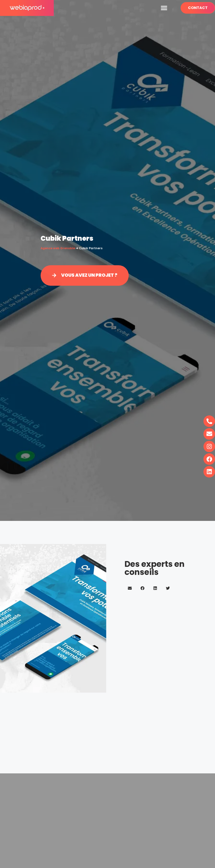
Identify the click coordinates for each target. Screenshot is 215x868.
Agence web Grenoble (58, 248)
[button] (164, 8)
